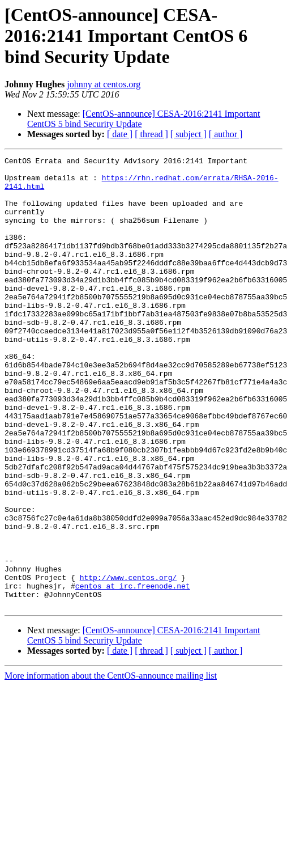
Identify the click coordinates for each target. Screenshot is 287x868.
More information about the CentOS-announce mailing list (111, 766)
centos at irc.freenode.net (133, 672)
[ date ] (120, 134)
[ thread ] (151, 134)
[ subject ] (189, 134)
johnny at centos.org (104, 84)
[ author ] (226, 134)
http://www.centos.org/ (128, 662)
